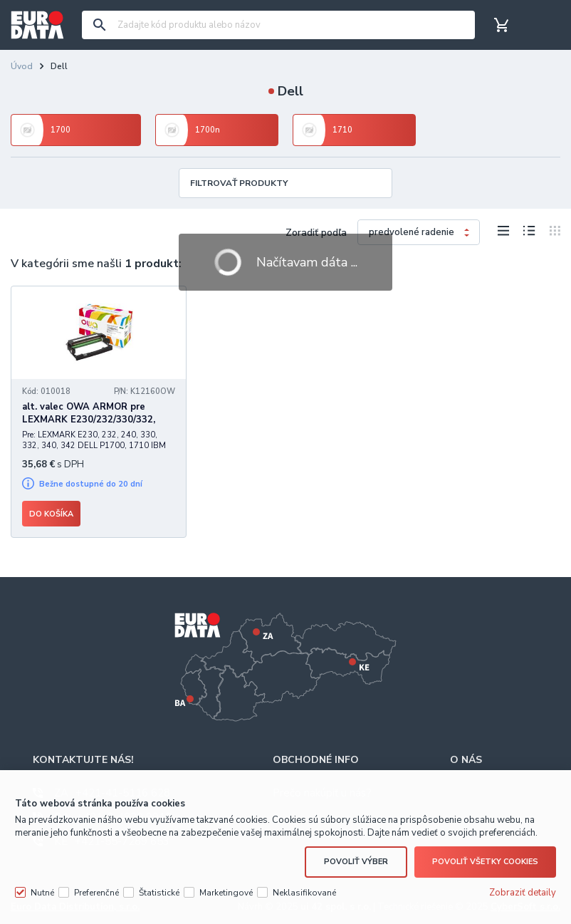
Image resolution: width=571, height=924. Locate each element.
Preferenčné (96, 893)
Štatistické (159, 893)
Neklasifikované (304, 893)
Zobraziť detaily (523, 893)
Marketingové (226, 893)
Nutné (42, 893)
